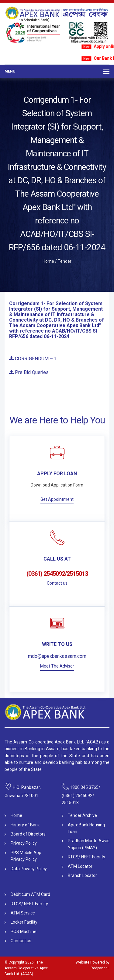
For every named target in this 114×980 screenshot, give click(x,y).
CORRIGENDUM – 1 (33, 359)
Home (48, 261)
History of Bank (25, 825)
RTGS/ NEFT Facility (86, 857)
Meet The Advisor (57, 666)
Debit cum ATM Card (30, 894)
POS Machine (24, 932)
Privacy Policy (24, 843)
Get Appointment (57, 499)
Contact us (57, 583)
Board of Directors (28, 834)
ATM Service (23, 913)
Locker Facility (24, 922)
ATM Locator (80, 866)
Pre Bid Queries (29, 372)
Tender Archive (82, 815)
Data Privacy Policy (29, 869)
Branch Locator (82, 875)
